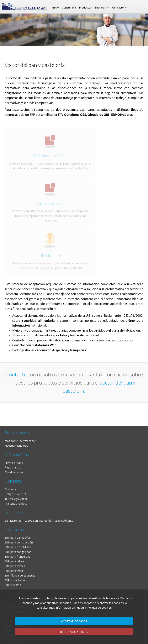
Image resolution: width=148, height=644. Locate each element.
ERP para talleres (15, 561)
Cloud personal (14, 472)
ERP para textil (14, 571)
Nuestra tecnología (17, 446)
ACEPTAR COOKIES (74, 621)
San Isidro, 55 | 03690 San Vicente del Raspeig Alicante (39, 521)
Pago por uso (13, 467)
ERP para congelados (18, 552)
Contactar (11, 489)
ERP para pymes (15, 566)
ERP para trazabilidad (18, 547)
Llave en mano (14, 463)
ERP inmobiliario (15, 580)
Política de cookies (100, 607)
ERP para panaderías (18, 538)
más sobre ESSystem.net (20, 441)
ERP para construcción (19, 542)
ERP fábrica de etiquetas (20, 575)
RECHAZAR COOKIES (74, 632)
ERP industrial (13, 585)
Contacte (16, 374)
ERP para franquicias (17, 557)
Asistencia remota (16, 504)
